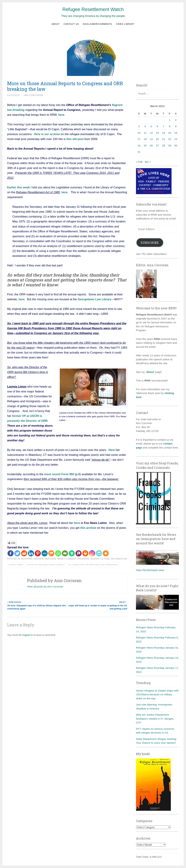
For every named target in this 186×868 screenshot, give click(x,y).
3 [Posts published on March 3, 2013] (139, 126)
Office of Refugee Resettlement (46, 565)
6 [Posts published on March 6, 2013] (157, 126)
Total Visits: (143, 857)
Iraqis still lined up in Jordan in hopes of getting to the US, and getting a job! (97, 605)
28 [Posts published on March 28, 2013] (164, 146)
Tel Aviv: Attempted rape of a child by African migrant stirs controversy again (37, 605)
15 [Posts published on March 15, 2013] (170, 133)
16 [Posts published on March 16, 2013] (176, 133)
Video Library (125, 24)
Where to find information (109, 559)
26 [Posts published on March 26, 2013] (151, 146)
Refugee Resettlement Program (67, 559)
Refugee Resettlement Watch (93, 9)
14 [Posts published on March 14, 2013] (164, 133)
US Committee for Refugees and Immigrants (94, 565)
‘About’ (150, 372)
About (56, 24)
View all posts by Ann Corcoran (45, 586)
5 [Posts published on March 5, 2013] (151, 126)
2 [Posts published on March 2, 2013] (176, 120)
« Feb (139, 162)
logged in (28, 635)
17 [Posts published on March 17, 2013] (139, 139)
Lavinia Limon (16, 565)
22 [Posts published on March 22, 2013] (170, 139)
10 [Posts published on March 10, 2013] (139, 133)
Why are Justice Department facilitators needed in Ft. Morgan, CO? (155, 719)
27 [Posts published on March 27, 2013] (157, 146)
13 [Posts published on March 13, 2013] (157, 133)
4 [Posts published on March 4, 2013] (145, 126)
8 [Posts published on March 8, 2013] (170, 126)
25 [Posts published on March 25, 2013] (145, 146)
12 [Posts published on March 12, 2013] (151, 133)
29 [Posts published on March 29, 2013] (170, 146)
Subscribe (150, 243)
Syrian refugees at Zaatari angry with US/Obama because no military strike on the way (157, 694)
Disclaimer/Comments (97, 24)
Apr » (148, 162)
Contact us (71, 24)
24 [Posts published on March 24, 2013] (139, 146)
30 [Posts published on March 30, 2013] (176, 146)
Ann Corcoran (33, 95)
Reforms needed (32, 559)
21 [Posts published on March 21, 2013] (164, 139)
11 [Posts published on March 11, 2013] (145, 133)
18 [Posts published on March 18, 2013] (145, 139)
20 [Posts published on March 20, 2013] (157, 139)
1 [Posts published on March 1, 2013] (170, 120)
